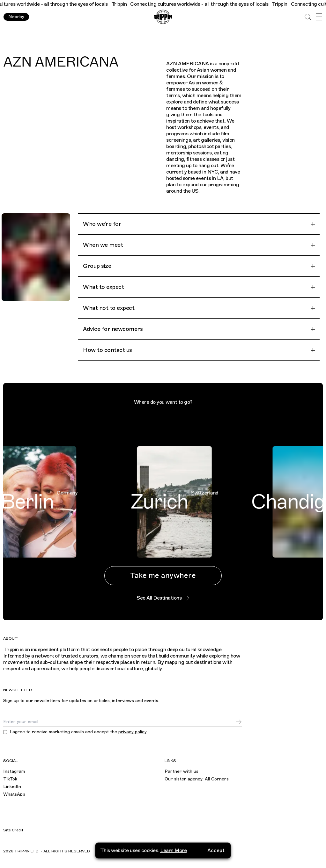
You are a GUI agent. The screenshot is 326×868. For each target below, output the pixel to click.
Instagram (14, 771)
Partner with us (182, 771)
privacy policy (132, 732)
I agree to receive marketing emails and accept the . (78, 732)
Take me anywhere (163, 576)
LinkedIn (12, 787)
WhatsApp (14, 794)
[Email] (119, 722)
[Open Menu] (319, 17)
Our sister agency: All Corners (197, 779)
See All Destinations (163, 598)
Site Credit (13, 830)
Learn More (173, 847)
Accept (216, 847)
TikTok (10, 779)
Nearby (16, 17)
